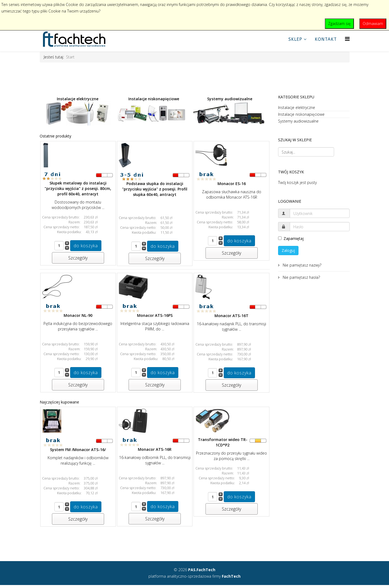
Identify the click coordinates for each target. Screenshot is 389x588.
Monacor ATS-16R (155, 449)
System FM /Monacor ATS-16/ (78, 450)
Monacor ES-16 (232, 184)
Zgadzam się (339, 24)
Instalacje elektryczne (77, 111)
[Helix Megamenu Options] (347, 39)
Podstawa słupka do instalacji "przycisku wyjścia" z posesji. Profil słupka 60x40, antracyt (155, 189)
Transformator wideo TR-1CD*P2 (223, 442)
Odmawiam (373, 24)
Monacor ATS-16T (231, 316)
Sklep (295, 39)
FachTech (231, 576)
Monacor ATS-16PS (155, 315)
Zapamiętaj (291, 238)
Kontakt (326, 39)
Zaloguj (288, 250)
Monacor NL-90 (78, 315)
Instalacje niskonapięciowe (152, 111)
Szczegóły (78, 258)
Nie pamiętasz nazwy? (301, 265)
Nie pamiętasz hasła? (301, 277)
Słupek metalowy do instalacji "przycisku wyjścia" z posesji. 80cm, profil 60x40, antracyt (78, 188)
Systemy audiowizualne (230, 110)
